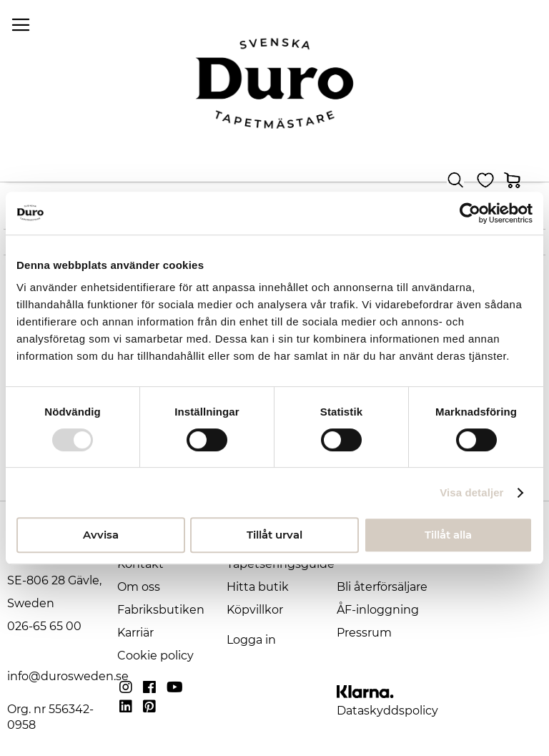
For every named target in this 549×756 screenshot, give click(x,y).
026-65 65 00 (44, 626)
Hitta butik (258, 587)
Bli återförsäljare (382, 587)
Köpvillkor (255, 610)
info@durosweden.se (68, 676)
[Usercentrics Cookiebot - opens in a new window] (470, 213)
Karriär (135, 633)
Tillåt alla (448, 535)
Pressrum (364, 633)
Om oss (139, 587)
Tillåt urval (274, 535)
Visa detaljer (471, 492)
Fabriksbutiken (161, 610)
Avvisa (101, 535)
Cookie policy (155, 656)
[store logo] (274, 83)
